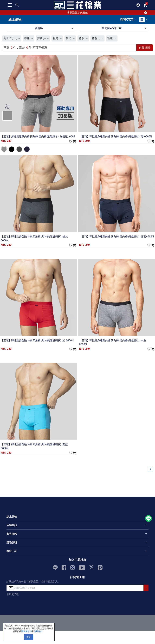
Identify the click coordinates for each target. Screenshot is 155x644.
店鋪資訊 (12, 525)
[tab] (142, 20)
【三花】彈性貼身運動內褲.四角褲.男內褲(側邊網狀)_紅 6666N (37, 340)
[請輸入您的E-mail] (75, 588)
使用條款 (38, 631)
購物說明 (12, 542)
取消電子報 (13, 594)
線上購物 (12, 517)
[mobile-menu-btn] (10, 5)
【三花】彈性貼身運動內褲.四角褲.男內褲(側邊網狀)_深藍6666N (116, 237)
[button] (138, 5)
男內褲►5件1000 (112, 28)
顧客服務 (12, 534)
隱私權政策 (27, 631)
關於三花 (12, 551)
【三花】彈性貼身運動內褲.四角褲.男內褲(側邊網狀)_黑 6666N (116, 137)
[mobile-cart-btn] (145, 5)
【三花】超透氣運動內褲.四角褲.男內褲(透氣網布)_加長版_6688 (38, 137)
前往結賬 (145, 48)
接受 (29, 637)
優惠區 (39, 28)
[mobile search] (17, 5)
